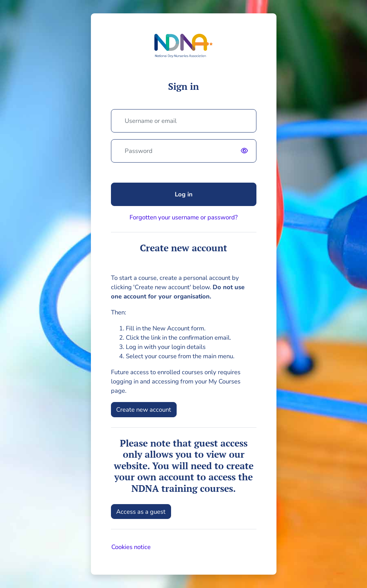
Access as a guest (141, 512)
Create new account (144, 410)
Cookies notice (131, 547)
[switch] (246, 151)
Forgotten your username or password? (183, 217)
